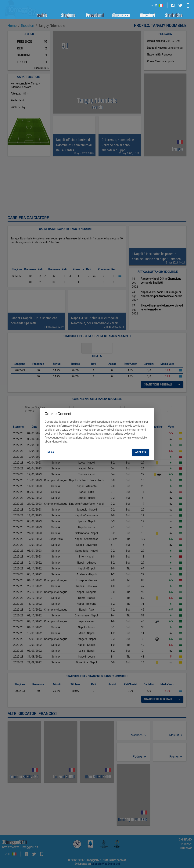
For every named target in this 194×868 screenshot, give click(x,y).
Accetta (141, 452)
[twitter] (180, 5)
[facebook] (173, 5)
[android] (188, 5)
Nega (51, 452)
